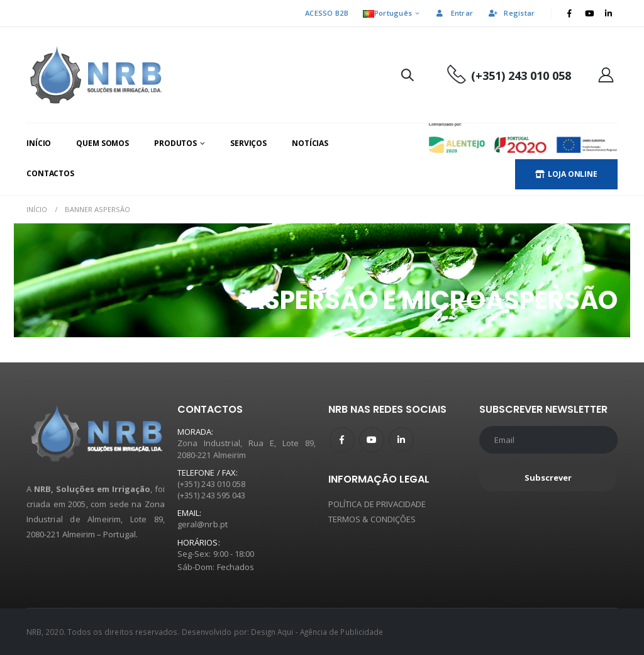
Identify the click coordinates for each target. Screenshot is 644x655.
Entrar (454, 13)
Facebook (342, 440)
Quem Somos (103, 143)
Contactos (50, 173)
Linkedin (401, 440)
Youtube (372, 440)
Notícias (310, 143)
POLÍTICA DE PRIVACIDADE (377, 504)
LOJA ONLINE (566, 174)
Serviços (248, 143)
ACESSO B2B (327, 13)
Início (39, 143)
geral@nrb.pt (203, 524)
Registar (511, 13)
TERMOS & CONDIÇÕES (372, 519)
